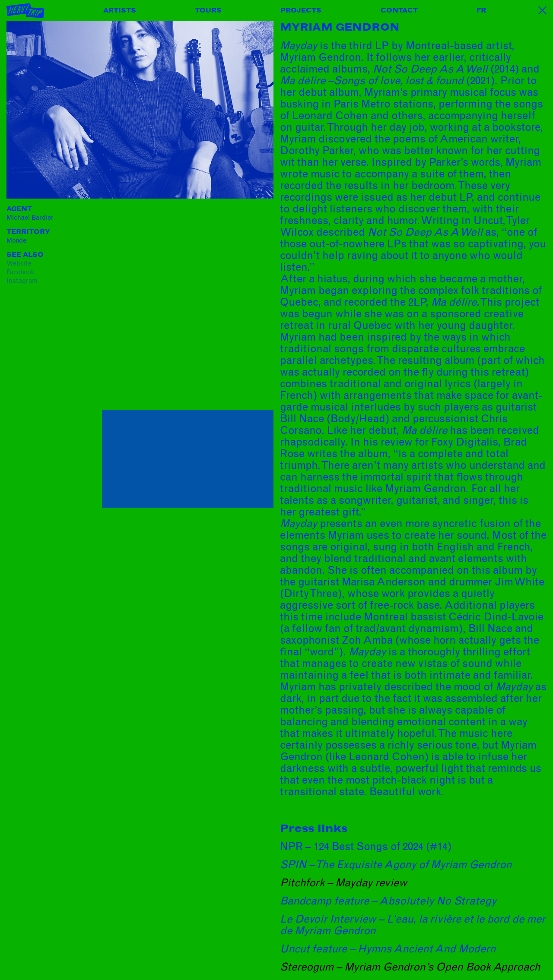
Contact (399, 10)
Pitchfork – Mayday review (343, 883)
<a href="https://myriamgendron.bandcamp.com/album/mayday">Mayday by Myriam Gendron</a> (178, 307)
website (19, 263)
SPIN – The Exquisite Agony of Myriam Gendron (396, 865)
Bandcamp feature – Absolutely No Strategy (388, 901)
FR (481, 10)
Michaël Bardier (30, 218)
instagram (22, 281)
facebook (20, 272)
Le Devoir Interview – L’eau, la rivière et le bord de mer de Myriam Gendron (413, 925)
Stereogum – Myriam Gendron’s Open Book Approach (410, 967)
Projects (301, 10)
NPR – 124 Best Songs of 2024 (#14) (366, 847)
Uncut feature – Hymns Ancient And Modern (388, 949)
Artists (120, 10)
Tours (208, 10)
